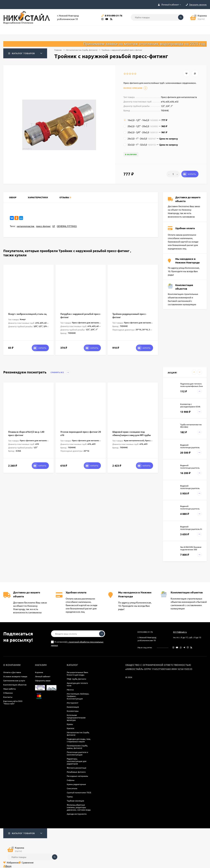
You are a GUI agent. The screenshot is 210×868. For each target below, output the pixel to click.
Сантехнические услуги (14, 680)
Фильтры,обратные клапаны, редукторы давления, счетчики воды (79, 807)
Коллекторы (73, 711)
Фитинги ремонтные (77, 768)
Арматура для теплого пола (77, 684)
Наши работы (10, 689)
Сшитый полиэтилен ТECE (79, 792)
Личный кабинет (43, 676)
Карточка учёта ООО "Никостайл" (13, 702)
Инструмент (73, 703)
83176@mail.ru (180, 632)
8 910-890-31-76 (145, 632)
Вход (7, 866)
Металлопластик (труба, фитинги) (82, 50)
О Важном (8, 693)
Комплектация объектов (15, 685)
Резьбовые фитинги (76, 772)
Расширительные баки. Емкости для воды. (78, 673)
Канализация (73, 707)
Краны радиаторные (76, 784)
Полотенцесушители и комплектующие (77, 753)
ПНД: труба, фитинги (76, 679)
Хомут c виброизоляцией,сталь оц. (28, 314)
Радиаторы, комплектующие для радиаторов (77, 761)
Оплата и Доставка (12, 672)
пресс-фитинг (43, 226)
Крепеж (71, 728)
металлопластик (26, 226)
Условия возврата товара (15, 676)
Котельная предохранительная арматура (76, 718)
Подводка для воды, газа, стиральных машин (79, 740)
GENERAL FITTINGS (67, 226)
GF (54, 226)
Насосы (70, 690)
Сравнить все (60, 373)
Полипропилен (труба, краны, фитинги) (77, 747)
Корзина (39, 672)
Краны (70, 724)
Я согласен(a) (77, 643)
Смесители (72, 788)
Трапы (70, 797)
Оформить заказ (43, 680)
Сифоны (71, 780)
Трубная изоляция (75, 801)
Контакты (8, 697)
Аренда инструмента (77, 814)
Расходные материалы (77, 776)
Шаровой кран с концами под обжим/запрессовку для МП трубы (132, 433)
